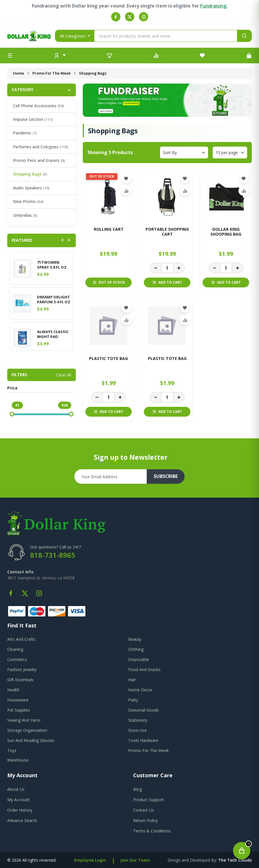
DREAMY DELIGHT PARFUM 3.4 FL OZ (54, 300)
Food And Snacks (144, 670)
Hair (132, 680)
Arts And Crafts (21, 639)
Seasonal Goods (144, 710)
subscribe (166, 477)
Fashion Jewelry (22, 670)
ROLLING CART (109, 229)
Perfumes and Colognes (41, 147)
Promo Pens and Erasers (39, 160)
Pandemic (25, 133)
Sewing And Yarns (24, 720)
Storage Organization (27, 730)
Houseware (18, 700)
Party (133, 700)
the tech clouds (235, 860)
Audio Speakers (31, 188)
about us (16, 789)
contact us (144, 810)
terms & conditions (152, 831)
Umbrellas (25, 215)
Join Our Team (135, 860)
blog (137, 789)
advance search (22, 820)
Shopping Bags (30, 174)
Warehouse (18, 760)
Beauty (135, 639)
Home (19, 73)
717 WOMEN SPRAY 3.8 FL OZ (52, 265)
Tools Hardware (143, 740)
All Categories (73, 36)
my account (18, 800)
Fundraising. (214, 6)
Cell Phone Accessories (38, 106)
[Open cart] (242, 851)
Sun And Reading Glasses (31, 740)
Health (13, 690)
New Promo (28, 201)
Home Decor (140, 690)
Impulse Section (33, 119)
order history (20, 810)
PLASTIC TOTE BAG (109, 359)
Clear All (64, 375)
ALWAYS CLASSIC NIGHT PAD (53, 334)
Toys (12, 750)
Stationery (138, 720)
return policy (145, 820)
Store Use (137, 730)
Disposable (139, 659)
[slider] (12, 414)
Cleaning (15, 649)
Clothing (136, 649)
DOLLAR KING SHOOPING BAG (226, 232)
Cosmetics (17, 659)
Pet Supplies (19, 710)
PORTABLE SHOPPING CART (167, 232)
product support (148, 800)
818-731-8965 (53, 555)
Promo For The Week (52, 73)
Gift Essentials (20, 680)
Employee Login (90, 860)
